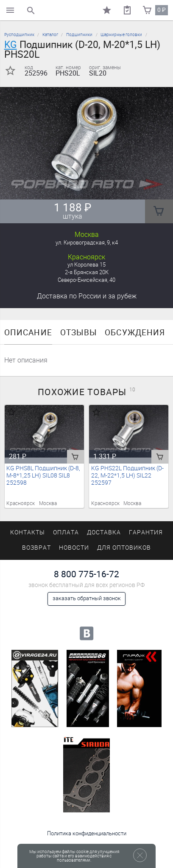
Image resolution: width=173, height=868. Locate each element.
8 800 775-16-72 (86, 574)
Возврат (36, 548)
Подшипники (79, 35)
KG (11, 45)
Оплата (66, 532)
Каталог (50, 35)
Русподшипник (19, 35)
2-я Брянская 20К (87, 272)
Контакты (28, 532)
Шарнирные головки (121, 35)
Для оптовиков (124, 548)
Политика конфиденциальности (87, 833)
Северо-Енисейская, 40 (86, 280)
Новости (74, 548)
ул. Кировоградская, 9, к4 (87, 243)
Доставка (87, 296)
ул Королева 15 (86, 265)
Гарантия (146, 532)
